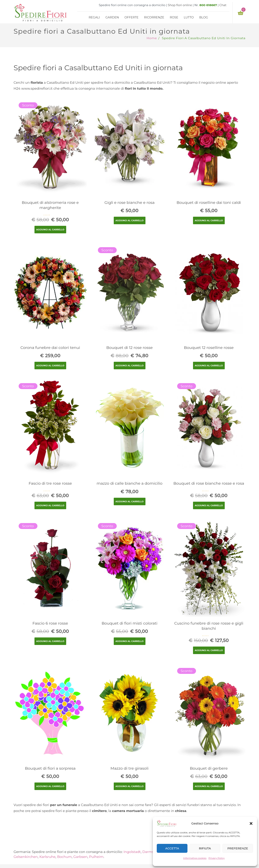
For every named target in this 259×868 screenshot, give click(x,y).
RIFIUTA (205, 848)
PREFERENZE (238, 848)
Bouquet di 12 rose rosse (130, 348)
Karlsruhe (47, 857)
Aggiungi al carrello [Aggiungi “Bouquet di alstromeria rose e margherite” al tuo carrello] (50, 230)
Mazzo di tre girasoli (130, 768)
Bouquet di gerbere (209, 768)
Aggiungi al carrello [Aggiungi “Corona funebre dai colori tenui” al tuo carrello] (50, 366)
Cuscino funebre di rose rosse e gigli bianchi (209, 626)
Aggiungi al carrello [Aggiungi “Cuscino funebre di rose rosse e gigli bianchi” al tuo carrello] (209, 650)
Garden (112, 17)
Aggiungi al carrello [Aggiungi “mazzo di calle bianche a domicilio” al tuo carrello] (129, 501)
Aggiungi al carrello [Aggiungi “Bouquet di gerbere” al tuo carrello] (209, 786)
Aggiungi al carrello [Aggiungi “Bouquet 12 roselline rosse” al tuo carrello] (209, 366)
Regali (94, 17)
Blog (204, 17)
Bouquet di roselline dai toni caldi (209, 202)
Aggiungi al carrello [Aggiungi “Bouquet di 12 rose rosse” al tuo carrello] (129, 366)
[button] (251, 823)
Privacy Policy (217, 858)
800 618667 (208, 5)
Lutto (189, 17)
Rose (174, 17)
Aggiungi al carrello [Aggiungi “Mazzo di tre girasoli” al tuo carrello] (129, 786)
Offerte (131, 17)
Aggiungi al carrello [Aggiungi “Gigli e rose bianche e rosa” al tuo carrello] (129, 220)
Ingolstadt (132, 852)
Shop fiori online (180, 5)
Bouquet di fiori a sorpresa (50, 768)
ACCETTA (172, 848)
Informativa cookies (195, 858)
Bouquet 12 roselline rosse (209, 348)
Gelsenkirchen (26, 857)
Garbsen (80, 857)
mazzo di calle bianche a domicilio (129, 483)
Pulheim (96, 857)
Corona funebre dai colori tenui (50, 348)
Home (152, 38)
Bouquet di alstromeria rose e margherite (50, 205)
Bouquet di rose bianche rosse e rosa (209, 483)
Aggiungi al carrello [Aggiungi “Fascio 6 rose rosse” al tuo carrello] (50, 641)
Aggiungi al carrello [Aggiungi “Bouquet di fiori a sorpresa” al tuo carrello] (50, 786)
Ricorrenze (154, 17)
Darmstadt (151, 852)
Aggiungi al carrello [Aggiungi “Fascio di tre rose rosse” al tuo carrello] (50, 505)
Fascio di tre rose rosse (50, 483)
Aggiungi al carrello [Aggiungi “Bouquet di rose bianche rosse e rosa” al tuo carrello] (209, 505)
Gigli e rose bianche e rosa (129, 202)
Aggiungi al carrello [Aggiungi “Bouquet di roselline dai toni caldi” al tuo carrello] (209, 220)
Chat (223, 5)
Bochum (64, 857)
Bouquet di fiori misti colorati (130, 623)
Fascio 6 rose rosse (50, 623)
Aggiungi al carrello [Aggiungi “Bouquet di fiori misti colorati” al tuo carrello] (129, 641)
